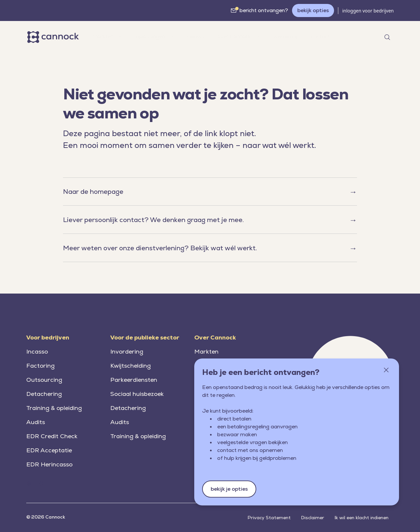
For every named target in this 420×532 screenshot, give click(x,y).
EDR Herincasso (49, 464)
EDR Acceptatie (49, 450)
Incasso (37, 351)
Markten (206, 351)
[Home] (54, 37)
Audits (36, 422)
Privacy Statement (269, 518)
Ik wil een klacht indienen (362, 518)
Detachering (44, 394)
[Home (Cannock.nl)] (29, 483)
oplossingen (155, 36)
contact (320, 37)
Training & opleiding (54, 408)
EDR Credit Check (52, 436)
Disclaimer (313, 518)
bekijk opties (313, 10)
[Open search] (387, 37)
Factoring (40, 366)
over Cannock (239, 36)
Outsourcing (44, 380)
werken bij (285, 37)
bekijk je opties (229, 489)
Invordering (127, 351)
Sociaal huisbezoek (137, 394)
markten (108, 36)
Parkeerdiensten (134, 380)
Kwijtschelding (130, 366)
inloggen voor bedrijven (368, 11)
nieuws (196, 37)
